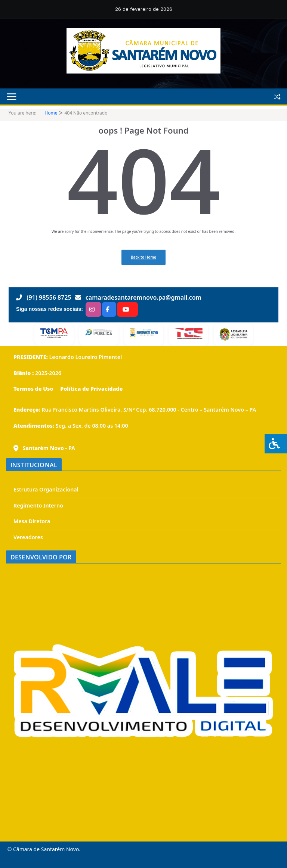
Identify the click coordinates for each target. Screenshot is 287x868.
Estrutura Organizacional (46, 489)
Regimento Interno (38, 505)
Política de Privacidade (91, 389)
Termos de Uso (33, 389)
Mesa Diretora (32, 521)
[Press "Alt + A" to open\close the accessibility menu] (276, 444)
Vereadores (28, 537)
